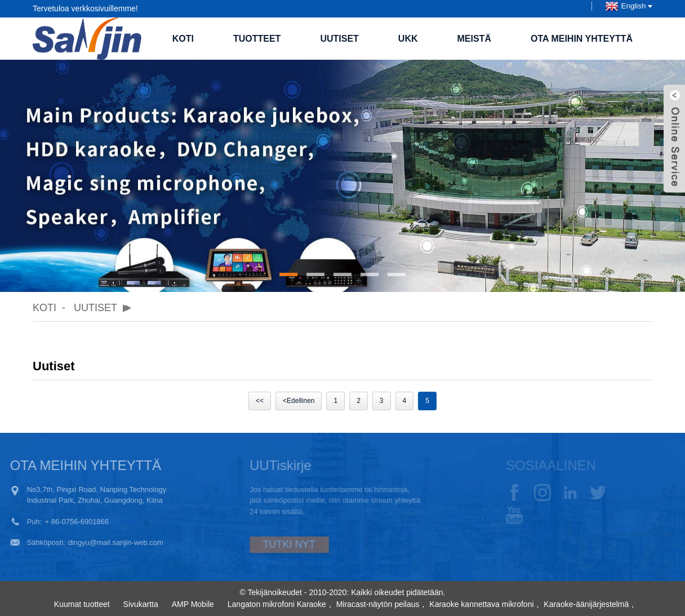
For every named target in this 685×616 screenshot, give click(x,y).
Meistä (474, 39)
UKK (408, 39)
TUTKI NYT (270, 544)
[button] (288, 274)
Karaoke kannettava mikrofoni (481, 604)
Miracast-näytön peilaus (378, 604)
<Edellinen (299, 401)
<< (260, 401)
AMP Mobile (193, 604)
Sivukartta (141, 604)
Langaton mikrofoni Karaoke (277, 604)
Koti (183, 39)
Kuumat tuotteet (82, 604)
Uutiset (339, 39)
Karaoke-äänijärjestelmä (586, 604)
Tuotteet (257, 39)
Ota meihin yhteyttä (582, 39)
